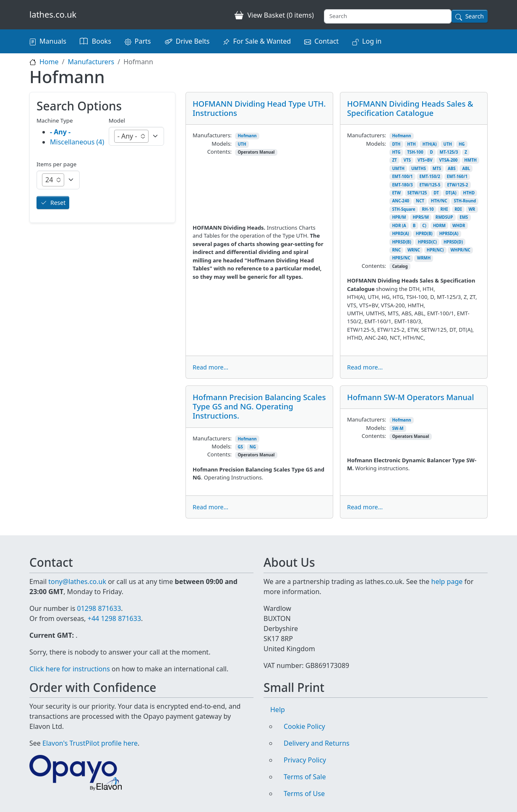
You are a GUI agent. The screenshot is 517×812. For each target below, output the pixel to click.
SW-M (398, 428)
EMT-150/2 (430, 177)
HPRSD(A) (449, 234)
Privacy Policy (305, 760)
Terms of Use (304, 794)
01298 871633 (99, 608)
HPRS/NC (401, 258)
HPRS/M (420, 217)
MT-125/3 (449, 152)
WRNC (414, 250)
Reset (58, 203)
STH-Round (465, 201)
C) (424, 226)
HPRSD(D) (453, 242)
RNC (396, 250)
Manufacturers (91, 62)
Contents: (219, 152)
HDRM (439, 226)
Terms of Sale (305, 777)
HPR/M (399, 217)
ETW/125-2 (457, 185)
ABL (466, 169)
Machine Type (55, 120)
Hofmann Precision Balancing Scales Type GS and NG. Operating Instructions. (259, 406)
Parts (143, 41)
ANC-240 (401, 201)
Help (278, 710)
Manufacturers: (212, 135)
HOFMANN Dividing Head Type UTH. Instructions (259, 108)
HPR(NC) (435, 250)
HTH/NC (439, 201)
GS (240, 447)
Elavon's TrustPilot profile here (90, 743)
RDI (458, 209)
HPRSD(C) (427, 242)
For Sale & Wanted (262, 41)
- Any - (60, 132)
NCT (420, 201)
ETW (396, 193)
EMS (464, 217)
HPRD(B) (424, 234)
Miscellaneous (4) (77, 142)
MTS (437, 169)
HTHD (469, 193)
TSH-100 (415, 152)
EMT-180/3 (402, 185)
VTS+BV (425, 160)
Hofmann (247, 136)
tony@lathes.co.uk (77, 581)
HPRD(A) (400, 234)
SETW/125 (417, 193)
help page (447, 581)
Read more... (210, 367)
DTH (396, 144)
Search (475, 16)
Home (49, 62)
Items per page (56, 164)
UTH (242, 144)
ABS (452, 169)
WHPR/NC (460, 250)
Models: (222, 144)
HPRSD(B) (401, 242)
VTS (407, 160)
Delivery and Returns (317, 743)
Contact (326, 41)
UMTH (398, 169)
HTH (411, 144)
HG (462, 144)
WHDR (459, 226)
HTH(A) (430, 144)
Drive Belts (193, 41)
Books (102, 41)
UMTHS (419, 169)
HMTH (470, 160)
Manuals (53, 41)
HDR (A (399, 226)
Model (117, 120)
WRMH (424, 258)
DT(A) (451, 193)
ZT (394, 160)
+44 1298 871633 (114, 618)
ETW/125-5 (430, 185)
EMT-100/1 (402, 177)
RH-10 (428, 209)
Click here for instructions (70, 669)
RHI (444, 209)
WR (472, 209)
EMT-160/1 (457, 177)
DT (436, 193)
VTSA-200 (449, 160)
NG (253, 447)
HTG (396, 152)
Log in (372, 41)
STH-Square (403, 209)
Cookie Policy (304, 726)
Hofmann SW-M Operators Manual (410, 397)
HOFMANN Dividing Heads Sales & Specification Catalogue (410, 108)
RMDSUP (444, 217)
